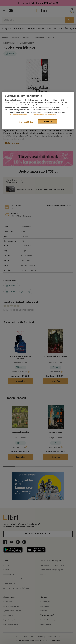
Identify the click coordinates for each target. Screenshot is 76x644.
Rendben (48, 121)
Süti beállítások (27, 122)
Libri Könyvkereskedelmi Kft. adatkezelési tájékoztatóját (32, 115)
